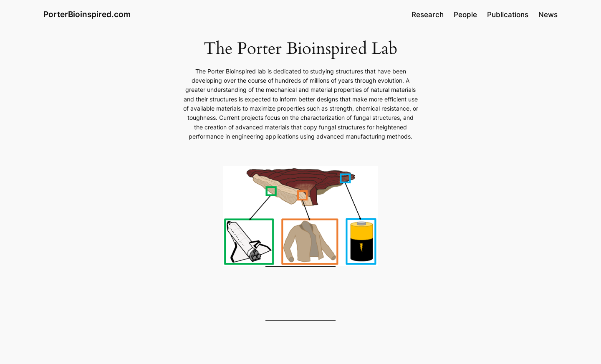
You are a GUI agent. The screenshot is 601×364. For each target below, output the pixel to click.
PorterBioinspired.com (87, 14)
